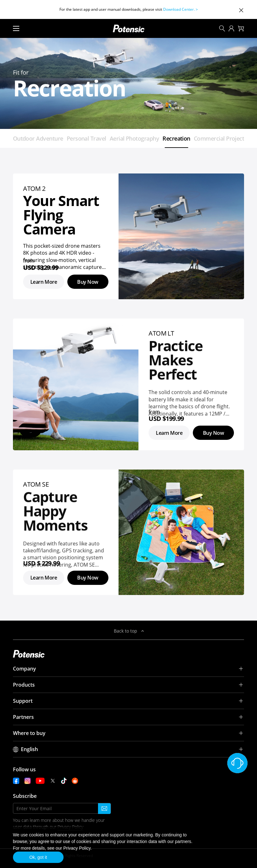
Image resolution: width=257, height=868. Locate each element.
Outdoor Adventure (38, 138)
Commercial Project (219, 138)
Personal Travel (86, 138)
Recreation (176, 138)
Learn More (44, 282)
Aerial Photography (134, 138)
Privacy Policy (77, 848)
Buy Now (88, 282)
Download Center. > (181, 9)
